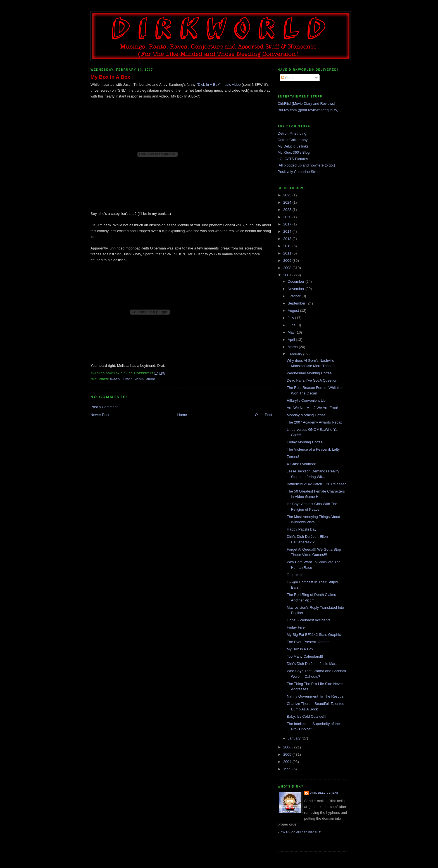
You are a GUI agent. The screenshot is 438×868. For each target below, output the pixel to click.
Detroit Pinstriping (292, 133)
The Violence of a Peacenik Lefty (313, 449)
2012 (288, 246)
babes (115, 379)
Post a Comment (104, 407)
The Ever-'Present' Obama (308, 642)
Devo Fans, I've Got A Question (312, 380)
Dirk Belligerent (324, 793)
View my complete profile (299, 832)
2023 (288, 210)
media (139, 379)
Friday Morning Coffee (304, 442)
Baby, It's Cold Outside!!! (306, 716)
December (297, 281)
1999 (288, 769)
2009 (288, 261)
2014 (288, 231)
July (291, 318)
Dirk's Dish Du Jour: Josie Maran (313, 664)
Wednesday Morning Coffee (309, 373)
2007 (288, 275)
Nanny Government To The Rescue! (316, 696)
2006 (288, 747)
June (292, 325)
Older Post (264, 415)
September (297, 303)
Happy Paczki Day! (302, 529)
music (151, 379)
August (294, 311)
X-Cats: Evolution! (301, 464)
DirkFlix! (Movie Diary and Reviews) (306, 104)
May (292, 332)
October (295, 296)
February (296, 354)
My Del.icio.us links (293, 146)
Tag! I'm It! (295, 575)
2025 (288, 195)
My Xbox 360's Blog (294, 152)
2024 (288, 202)
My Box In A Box (110, 77)
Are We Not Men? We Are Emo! (312, 408)
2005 (288, 754)
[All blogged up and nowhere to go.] (306, 165)
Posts (288, 78)
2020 (288, 217)
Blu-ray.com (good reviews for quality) (308, 110)
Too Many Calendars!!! (305, 656)
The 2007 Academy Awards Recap (314, 422)
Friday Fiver (296, 627)
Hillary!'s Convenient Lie (306, 400)
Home (182, 415)
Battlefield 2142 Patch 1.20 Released (316, 484)
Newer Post (100, 415)
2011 (288, 253)
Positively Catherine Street (299, 172)
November (297, 289)
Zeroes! (293, 457)
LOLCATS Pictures (293, 159)
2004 (288, 762)
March (293, 347)
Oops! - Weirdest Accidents (309, 620)
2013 (288, 239)
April (292, 340)
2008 (288, 268)
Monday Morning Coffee (306, 415)
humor (127, 379)
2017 (288, 224)
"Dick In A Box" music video (219, 85)
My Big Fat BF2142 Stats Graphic (314, 635)
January (295, 738)
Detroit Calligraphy (293, 140)
